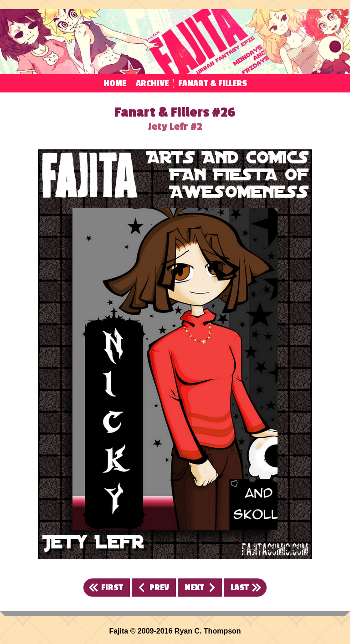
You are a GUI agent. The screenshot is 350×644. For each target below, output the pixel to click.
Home (115, 83)
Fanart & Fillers (213, 83)
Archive (152, 83)
